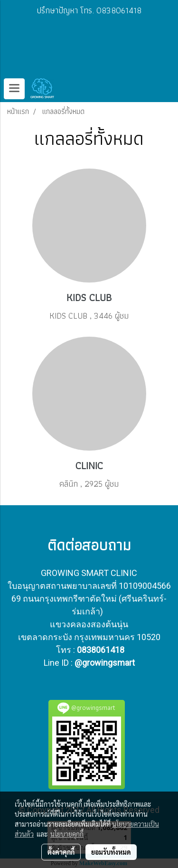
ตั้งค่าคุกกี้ (61, 852)
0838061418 (101, 650)
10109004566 (145, 586)
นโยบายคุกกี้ (67, 834)
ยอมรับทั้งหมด (111, 852)
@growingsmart (105, 663)
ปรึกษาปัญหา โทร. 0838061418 (89, 10)
